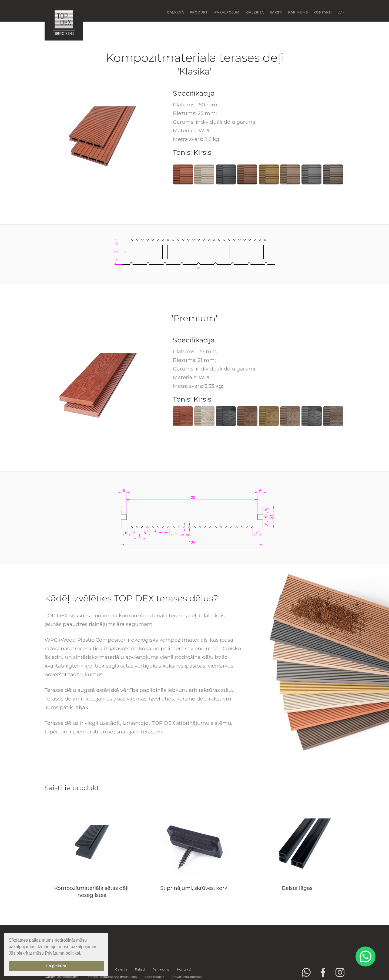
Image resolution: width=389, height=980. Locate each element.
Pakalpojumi (228, 12)
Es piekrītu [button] (56, 966)
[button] (83, 954)
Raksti (276, 12)
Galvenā (176, 12)
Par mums (298, 12)
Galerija (255, 12)
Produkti (199, 12)
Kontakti (323, 12)
